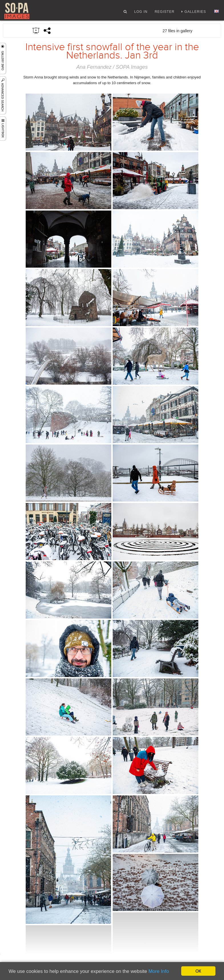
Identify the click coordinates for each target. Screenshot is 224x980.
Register (165, 12)
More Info (159, 972)
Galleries (195, 12)
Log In (141, 12)
